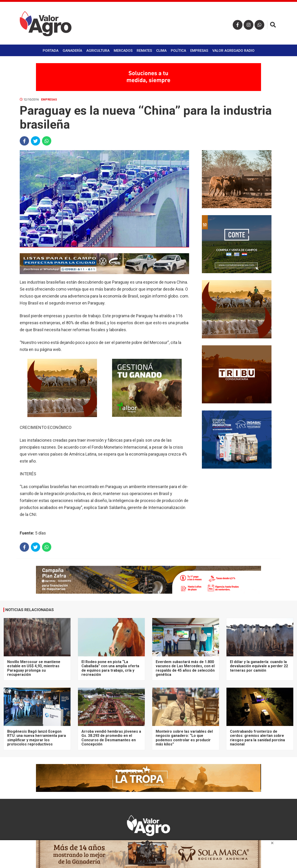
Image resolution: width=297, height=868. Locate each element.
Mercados (123, 51)
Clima (161, 51)
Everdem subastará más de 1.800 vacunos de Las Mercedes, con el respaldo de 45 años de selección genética (185, 668)
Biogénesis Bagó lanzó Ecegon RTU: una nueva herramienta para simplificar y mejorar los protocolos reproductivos (37, 738)
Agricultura (98, 51)
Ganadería (72, 51)
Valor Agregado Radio (233, 51)
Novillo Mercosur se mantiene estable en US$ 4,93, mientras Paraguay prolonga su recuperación (34, 668)
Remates (144, 51)
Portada (51, 51)
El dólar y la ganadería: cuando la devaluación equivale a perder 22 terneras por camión (259, 666)
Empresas (199, 51)
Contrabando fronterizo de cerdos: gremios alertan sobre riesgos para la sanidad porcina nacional (257, 738)
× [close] (272, 843)
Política (178, 51)
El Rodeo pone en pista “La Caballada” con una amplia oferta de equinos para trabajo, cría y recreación (110, 668)
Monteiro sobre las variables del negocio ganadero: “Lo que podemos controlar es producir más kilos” (184, 738)
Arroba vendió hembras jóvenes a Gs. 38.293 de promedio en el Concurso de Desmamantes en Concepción (111, 738)
